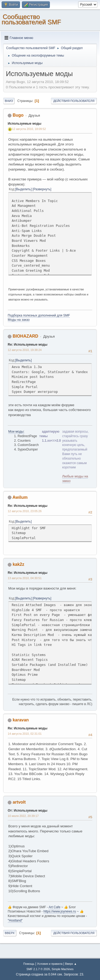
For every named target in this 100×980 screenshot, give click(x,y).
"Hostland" (15, 920)
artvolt (19, 802)
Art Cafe (54, 907)
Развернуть (42, 189)
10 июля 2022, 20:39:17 (23, 816)
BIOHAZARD (25, 336)
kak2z (18, 564)
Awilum (20, 497)
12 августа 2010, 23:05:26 (25, 511)
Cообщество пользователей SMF (31, 19)
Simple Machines (63, 969)
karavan (21, 720)
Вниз (9, 101)
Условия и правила (50, 964)
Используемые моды (25, 124)
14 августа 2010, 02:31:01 (25, 734)
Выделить (23, 189)
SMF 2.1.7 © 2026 (38, 969)
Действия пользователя (74, 101)
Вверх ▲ (71, 964)
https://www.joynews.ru (60, 911)
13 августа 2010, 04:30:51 (25, 578)
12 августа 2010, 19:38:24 (25, 350)
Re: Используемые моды (28, 345)
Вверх (10, 933)
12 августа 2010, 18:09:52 (29, 129)
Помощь (29, 964)
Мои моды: (16, 432)
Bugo (18, 115)
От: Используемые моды (28, 811)
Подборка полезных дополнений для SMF (39, 315)
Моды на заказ (19, 320)
